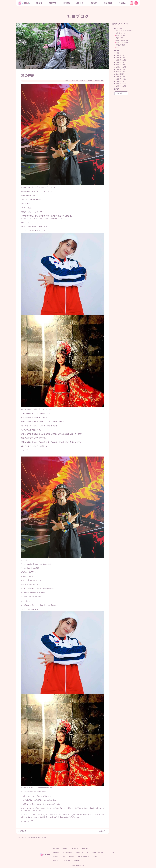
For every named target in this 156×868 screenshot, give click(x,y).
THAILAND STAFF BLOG (98, 81)
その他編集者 (72, 81)
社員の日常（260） (122, 43)
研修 (64, 857)
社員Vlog (122, 3)
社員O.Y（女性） (121, 58)
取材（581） (120, 38)
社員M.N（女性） (121, 79)
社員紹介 (75, 848)
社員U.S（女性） (121, 55)
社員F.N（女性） (121, 67)
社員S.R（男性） (121, 77)
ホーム (20, 837)
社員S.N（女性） (121, 62)
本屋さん (102, 831)
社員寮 (95, 857)
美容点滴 (23, 831)
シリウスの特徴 (68, 853)
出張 (118, 36)
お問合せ (77, 861)
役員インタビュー (82, 853)
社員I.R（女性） (121, 65)
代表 (117, 53)
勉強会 (71, 857)
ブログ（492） (121, 45)
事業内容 (53, 3)
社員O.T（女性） (121, 60)
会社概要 (56, 848)
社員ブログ (108, 3)
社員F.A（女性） (121, 84)
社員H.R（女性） (121, 81)
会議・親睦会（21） (123, 40)
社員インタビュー (98, 853)
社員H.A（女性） (121, 69)
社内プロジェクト (83, 857)
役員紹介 (65, 848)
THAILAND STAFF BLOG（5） (125, 31)
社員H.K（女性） (121, 86)
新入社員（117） (122, 33)
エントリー (80, 3)
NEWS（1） (120, 47)
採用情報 (56, 853)
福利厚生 (56, 857)
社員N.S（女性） (121, 72)
